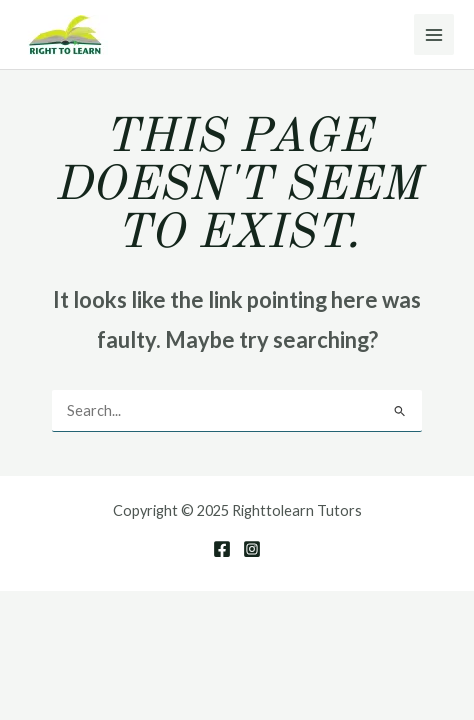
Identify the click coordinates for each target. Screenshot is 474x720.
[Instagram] (252, 549)
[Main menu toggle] (434, 34)
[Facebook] (222, 549)
